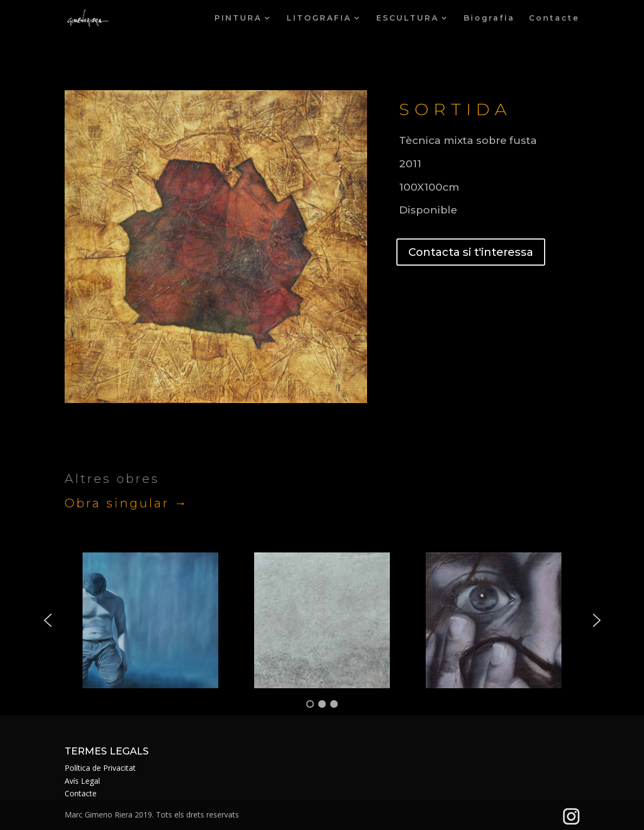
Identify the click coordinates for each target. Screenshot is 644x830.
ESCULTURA (408, 18)
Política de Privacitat (100, 768)
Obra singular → (127, 503)
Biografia (489, 18)
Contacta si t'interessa (471, 252)
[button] (48, 620)
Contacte (554, 18)
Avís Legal (82, 781)
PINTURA (238, 18)
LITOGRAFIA (319, 18)
